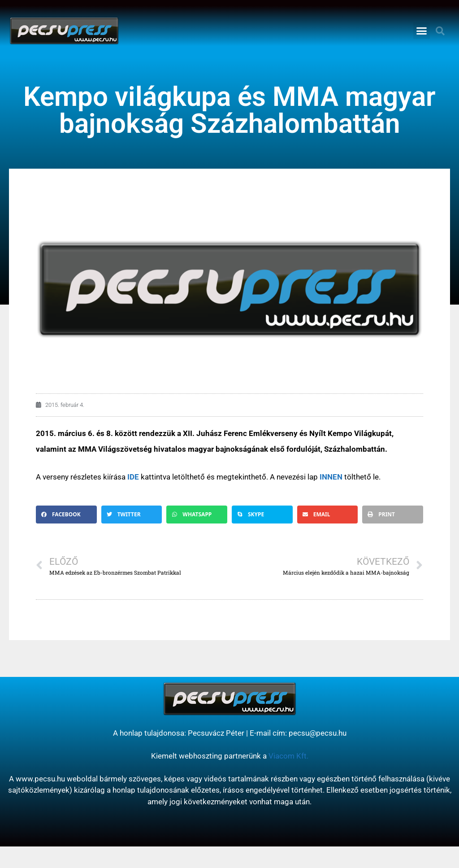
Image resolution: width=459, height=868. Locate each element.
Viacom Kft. (288, 756)
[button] (422, 31)
